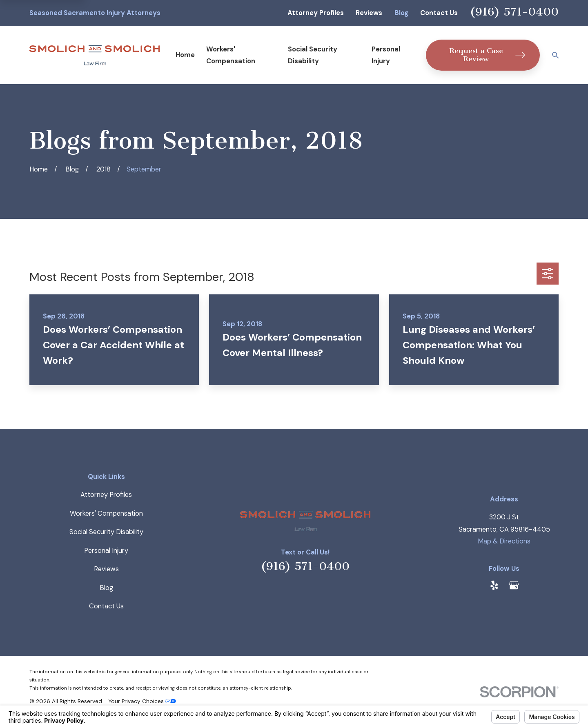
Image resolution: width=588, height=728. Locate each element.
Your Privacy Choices (142, 701)
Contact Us (439, 13)
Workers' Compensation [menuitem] (231, 55)
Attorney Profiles (316, 13)
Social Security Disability (106, 532)
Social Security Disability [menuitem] (313, 55)
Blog (401, 13)
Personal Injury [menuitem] (386, 55)
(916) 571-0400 (514, 12)
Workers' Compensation (106, 513)
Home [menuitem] (185, 55)
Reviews (369, 13)
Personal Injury (106, 551)
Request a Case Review (487, 55)
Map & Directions (504, 541)
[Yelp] (494, 585)
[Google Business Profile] (514, 585)
